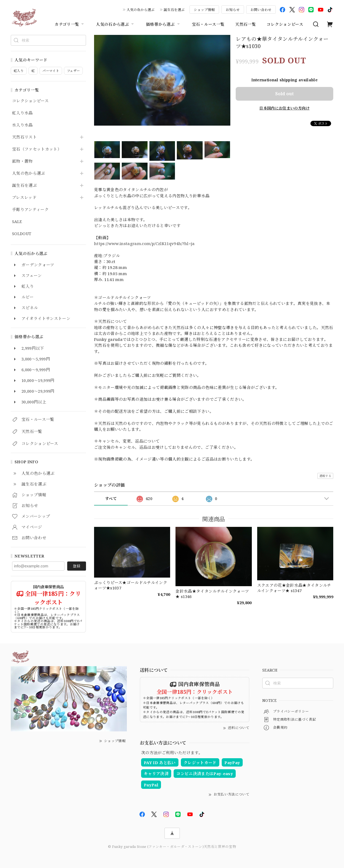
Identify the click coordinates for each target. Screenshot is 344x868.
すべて (111, 499)
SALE (17, 222)
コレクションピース (285, 24)
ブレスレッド (24, 198)
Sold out (284, 94)
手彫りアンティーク (30, 210)
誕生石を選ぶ (174, 10)
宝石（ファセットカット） (37, 149)
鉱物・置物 (22, 161)
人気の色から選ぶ (141, 10)
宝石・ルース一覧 (208, 24)
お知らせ (233, 10)
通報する (325, 476)
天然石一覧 (246, 24)
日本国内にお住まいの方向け (284, 108)
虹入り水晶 (22, 113)
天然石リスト (24, 137)
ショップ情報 (204, 10)
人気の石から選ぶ (116, 24)
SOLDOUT (22, 234)
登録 (77, 566)
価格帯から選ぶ (163, 24)
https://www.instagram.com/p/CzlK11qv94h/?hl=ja (144, 243)
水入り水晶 (22, 125)
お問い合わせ (261, 10)
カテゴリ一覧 (70, 24)
